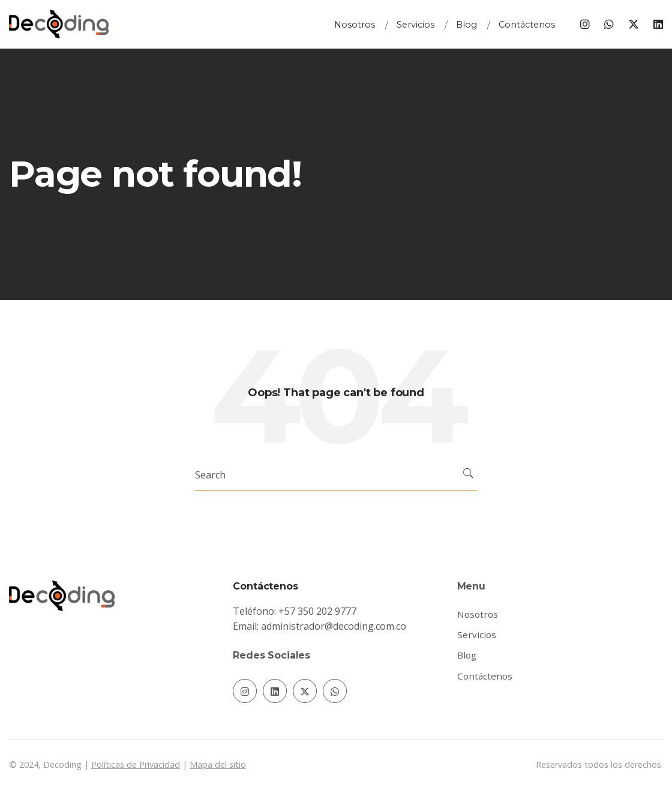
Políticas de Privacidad (136, 764)
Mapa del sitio (218, 764)
